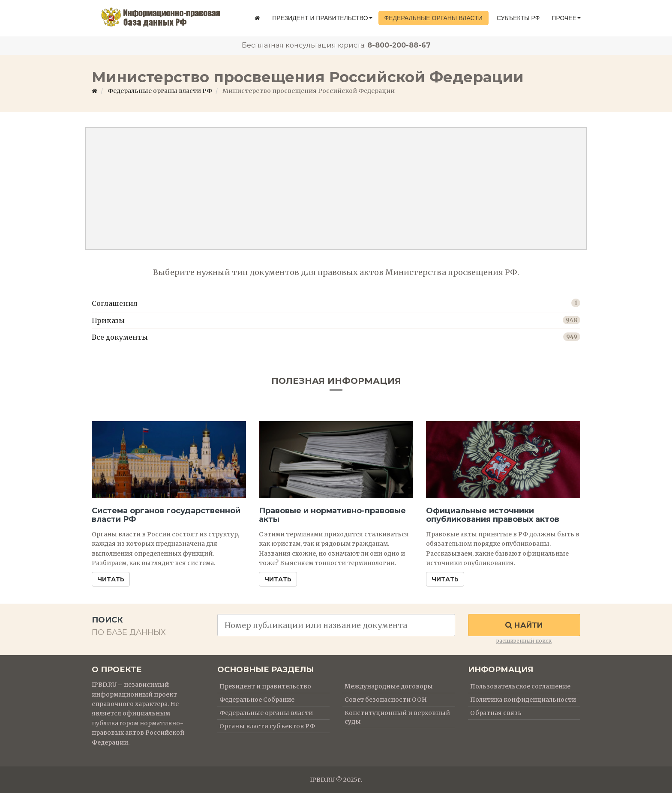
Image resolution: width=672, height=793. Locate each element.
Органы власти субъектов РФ (267, 726)
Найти (524, 625)
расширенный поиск (524, 641)
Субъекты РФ (518, 18)
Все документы (120, 337)
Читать (111, 579)
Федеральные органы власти (433, 18)
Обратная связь (496, 713)
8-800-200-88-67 (399, 45)
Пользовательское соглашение (520, 686)
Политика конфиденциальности (523, 700)
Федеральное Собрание (257, 700)
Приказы (108, 320)
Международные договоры (389, 686)
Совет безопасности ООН (386, 700)
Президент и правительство (322, 18)
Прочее (566, 18)
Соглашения (115, 303)
